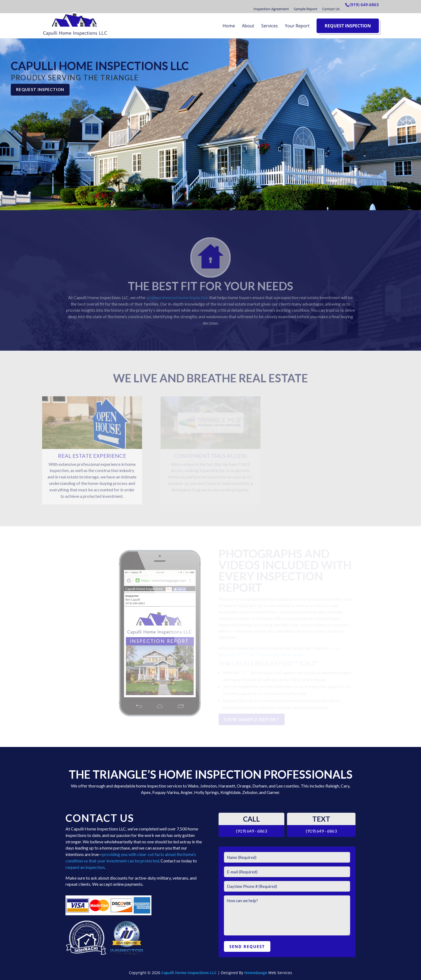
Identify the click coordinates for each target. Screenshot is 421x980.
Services (270, 26)
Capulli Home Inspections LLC (189, 973)
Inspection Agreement (271, 9)
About (248, 26)
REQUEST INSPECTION (40, 89)
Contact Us (331, 9)
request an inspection (85, 867)
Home (229, 26)
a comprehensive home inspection (177, 297)
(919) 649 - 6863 (251, 831)
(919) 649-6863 (364, 5)
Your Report (297, 26)
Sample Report (306, 9)
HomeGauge (256, 973)
